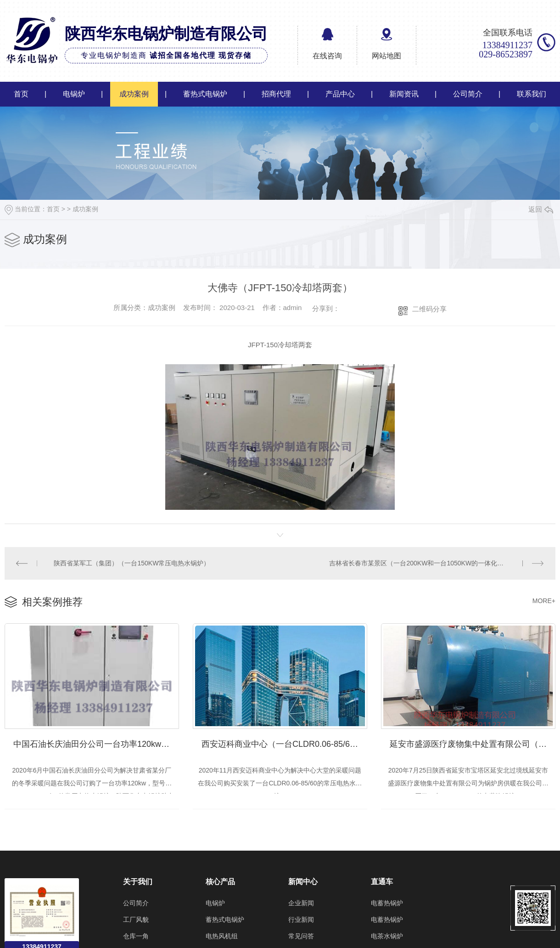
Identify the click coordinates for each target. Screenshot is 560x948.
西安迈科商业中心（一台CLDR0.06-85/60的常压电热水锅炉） (284, 743)
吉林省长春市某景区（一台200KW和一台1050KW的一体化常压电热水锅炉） (437, 563)
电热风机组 (222, 936)
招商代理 (276, 94)
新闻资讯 (404, 94)
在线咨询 (327, 56)
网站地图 (386, 56)
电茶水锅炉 (387, 936)
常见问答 (301, 936)
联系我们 (532, 94)
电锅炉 (74, 94)
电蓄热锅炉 (387, 903)
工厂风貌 (136, 919)
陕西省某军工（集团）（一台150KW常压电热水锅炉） (132, 563)
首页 (21, 94)
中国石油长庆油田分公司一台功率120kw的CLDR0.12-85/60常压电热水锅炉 (96, 743)
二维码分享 (429, 309)
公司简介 (468, 94)
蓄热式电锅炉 (205, 94)
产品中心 (340, 94)
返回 (541, 209)
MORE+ (544, 600)
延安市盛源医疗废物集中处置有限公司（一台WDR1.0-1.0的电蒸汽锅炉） (473, 743)
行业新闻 (301, 919)
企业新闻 (301, 903)
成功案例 (134, 94)
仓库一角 (136, 936)
